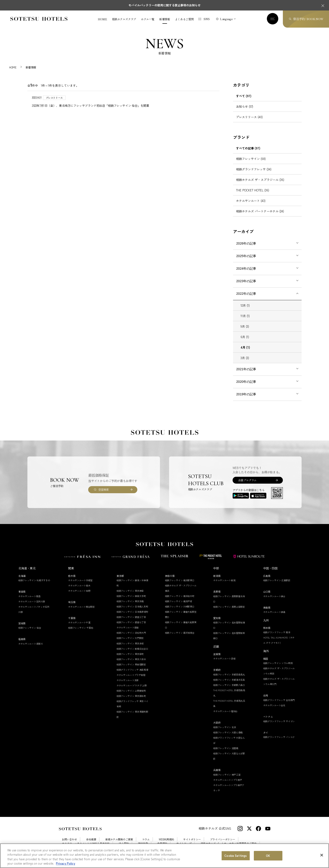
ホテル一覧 (148, 19)
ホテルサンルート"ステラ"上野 (132, 685)
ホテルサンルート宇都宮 (80, 580)
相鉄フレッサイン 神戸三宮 (227, 775)
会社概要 (91, 839)
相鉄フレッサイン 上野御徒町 (131, 691)
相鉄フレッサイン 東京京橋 (130, 601)
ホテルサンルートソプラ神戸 (228, 780)
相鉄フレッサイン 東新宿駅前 (131, 664)
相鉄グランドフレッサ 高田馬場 (132, 670)
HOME (102, 19)
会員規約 (162, 843)
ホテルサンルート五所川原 (32, 601)
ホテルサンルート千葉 (79, 622)
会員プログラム (247, 480)
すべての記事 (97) (248, 148)
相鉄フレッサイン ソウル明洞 (278, 663)
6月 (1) (245, 337)
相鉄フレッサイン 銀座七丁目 (131, 622)
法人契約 (124, 843)
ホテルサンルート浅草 (128, 680)
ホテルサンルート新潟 (224, 580)
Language (226, 19)
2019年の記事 (246, 394)
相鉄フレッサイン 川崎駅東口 (180, 606)
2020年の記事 (246, 382)
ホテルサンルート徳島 (274, 612)
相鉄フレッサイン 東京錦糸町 (131, 696)
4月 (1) (245, 347)
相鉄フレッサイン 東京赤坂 (130, 643)
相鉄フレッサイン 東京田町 (130, 654)
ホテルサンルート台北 (274, 705)
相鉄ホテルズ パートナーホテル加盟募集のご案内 (229, 843)
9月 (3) (245, 326)
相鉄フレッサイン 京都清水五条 (229, 680)
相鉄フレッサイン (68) (251, 159)
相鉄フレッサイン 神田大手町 (131, 596)
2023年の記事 (246, 281)
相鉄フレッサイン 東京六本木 (131, 659)
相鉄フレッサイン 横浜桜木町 (180, 596)
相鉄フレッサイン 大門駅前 (130, 638)
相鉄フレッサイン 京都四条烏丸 (229, 674)
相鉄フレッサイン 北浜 (225, 727)
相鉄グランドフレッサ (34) (254, 169)
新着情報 (165, 19)
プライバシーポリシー (223, 839)
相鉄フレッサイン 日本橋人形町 (132, 606)
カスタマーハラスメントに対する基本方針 (86, 843)
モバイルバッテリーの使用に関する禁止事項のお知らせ (164, 5)
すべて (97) (244, 96)
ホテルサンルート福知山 (225, 711)
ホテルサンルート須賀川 (31, 644)
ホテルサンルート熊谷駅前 (81, 607)
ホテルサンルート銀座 (128, 627)
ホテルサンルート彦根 (224, 658)
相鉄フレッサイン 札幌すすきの (34, 580)
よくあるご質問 (184, 19)
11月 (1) (245, 316)
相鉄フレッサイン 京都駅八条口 (229, 685)
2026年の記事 (246, 243)
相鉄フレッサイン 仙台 (30, 628)
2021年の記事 (246, 369)
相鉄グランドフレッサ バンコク (279, 737)
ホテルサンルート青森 (29, 596)
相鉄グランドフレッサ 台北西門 (279, 700)
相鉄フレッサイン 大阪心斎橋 (228, 732)
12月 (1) (245, 305)
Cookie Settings (90, 848)
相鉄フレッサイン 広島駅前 (277, 580)
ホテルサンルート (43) (251, 201)
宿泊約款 (143, 843)
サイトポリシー (192, 839)
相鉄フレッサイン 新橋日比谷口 (132, 649)
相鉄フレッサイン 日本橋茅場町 (132, 612)
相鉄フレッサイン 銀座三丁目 (131, 617)
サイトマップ (184, 843)
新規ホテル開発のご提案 (119, 839)
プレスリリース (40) (249, 117)
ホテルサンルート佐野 (79, 591)
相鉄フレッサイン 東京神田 (130, 591)
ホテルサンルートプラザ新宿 (131, 675)
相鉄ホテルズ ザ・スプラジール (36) (260, 180)
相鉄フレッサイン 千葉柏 (81, 628)
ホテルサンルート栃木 (79, 585)
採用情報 (67, 848)
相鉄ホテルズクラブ (124, 19)
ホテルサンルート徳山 (274, 596)
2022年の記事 (246, 294)
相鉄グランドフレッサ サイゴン (279, 721)
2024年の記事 (246, 268)
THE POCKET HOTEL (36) (253, 190)
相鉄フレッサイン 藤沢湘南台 (180, 633)
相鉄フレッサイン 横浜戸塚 (179, 601)
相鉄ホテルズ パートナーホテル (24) (260, 211)
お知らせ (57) (245, 106)
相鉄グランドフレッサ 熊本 (277, 632)
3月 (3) (245, 358)
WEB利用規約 (166, 839)
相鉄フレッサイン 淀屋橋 (226, 748)
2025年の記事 (246, 256)
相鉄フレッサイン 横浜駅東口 (180, 580)
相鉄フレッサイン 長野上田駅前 (229, 607)
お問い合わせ (69, 839)
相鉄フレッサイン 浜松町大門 (131, 633)
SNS (207, 19)
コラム (146, 839)
